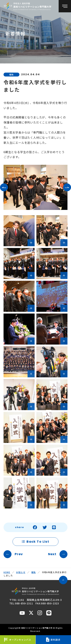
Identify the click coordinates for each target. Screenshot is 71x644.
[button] (4, 187)
